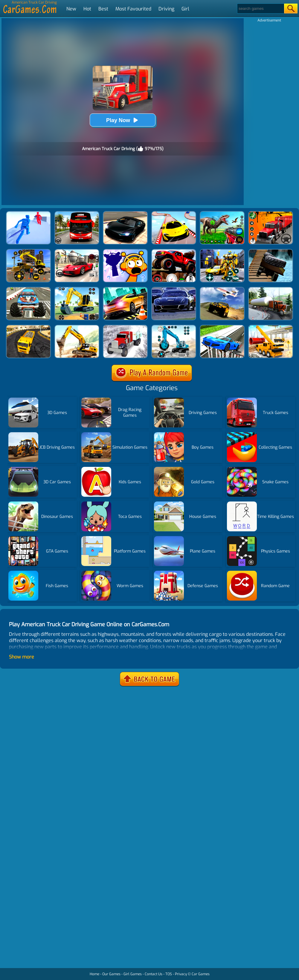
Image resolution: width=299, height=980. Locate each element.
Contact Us (154, 974)
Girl (185, 9)
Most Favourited (133, 9)
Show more (22, 657)
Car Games (201, 974)
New (71, 9)
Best (103, 9)
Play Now (123, 120)
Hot (87, 9)
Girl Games (133, 974)
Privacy (181, 974)
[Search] (260, 9)
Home (94, 974)
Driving (166, 9)
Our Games (111, 974)
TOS (169, 974)
